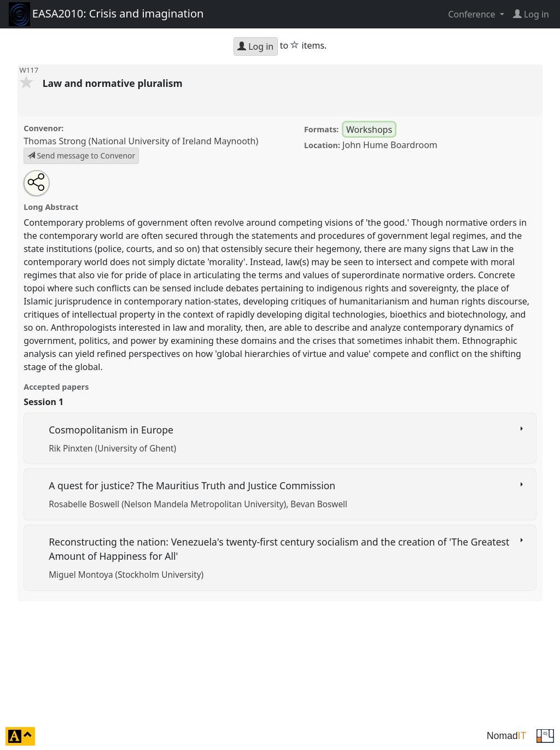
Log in (255, 46)
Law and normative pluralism (114, 83)
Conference (472, 14)
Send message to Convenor (81, 156)
